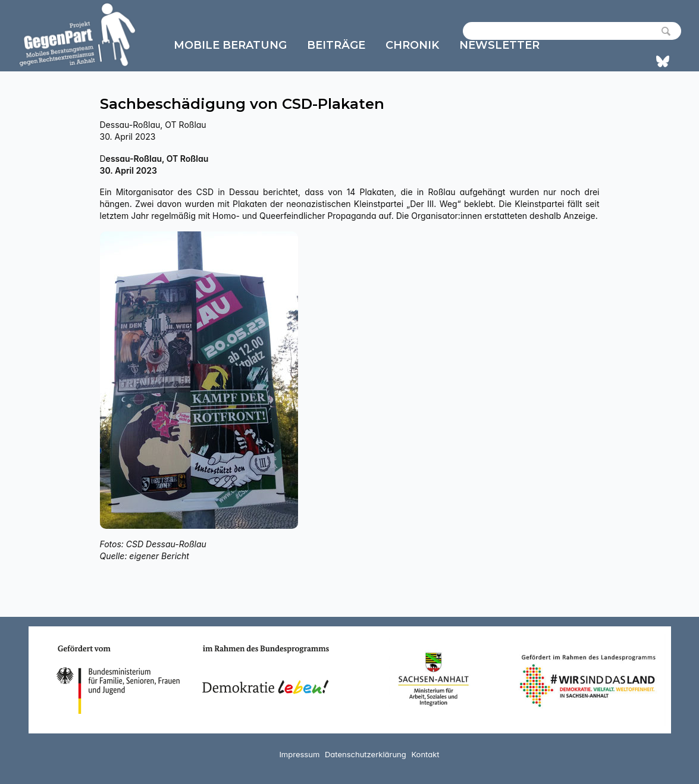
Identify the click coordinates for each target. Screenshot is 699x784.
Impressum (299, 754)
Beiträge (336, 45)
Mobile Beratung (230, 45)
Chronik (412, 45)
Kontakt (425, 754)
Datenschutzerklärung (366, 754)
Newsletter (499, 45)
